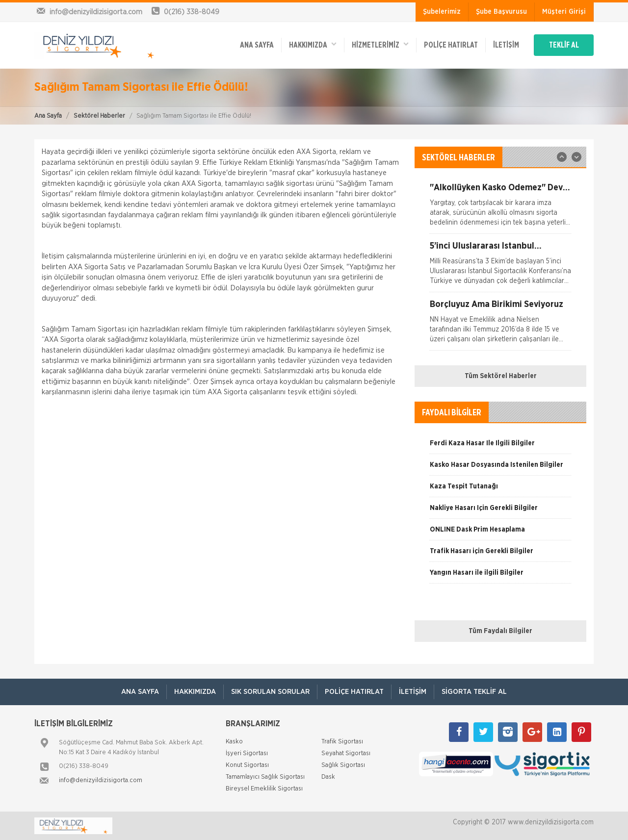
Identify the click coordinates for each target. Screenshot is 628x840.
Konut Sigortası (247, 765)
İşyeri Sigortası (247, 753)
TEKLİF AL (564, 45)
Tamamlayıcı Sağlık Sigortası (265, 777)
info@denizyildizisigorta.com (101, 780)
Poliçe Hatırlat (451, 45)
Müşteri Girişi (564, 12)
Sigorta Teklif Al (474, 692)
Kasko (234, 742)
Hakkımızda (313, 44)
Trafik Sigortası (342, 742)
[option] (500, 208)
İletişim (506, 45)
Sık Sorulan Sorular (270, 692)
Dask (328, 777)
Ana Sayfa (48, 116)
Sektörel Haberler (99, 116)
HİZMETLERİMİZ (380, 44)
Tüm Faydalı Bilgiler (500, 631)
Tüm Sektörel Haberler (501, 376)
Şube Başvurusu (501, 12)
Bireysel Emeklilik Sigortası (264, 789)
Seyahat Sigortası (346, 753)
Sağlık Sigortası (343, 765)
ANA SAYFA (257, 45)
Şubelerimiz (442, 12)
